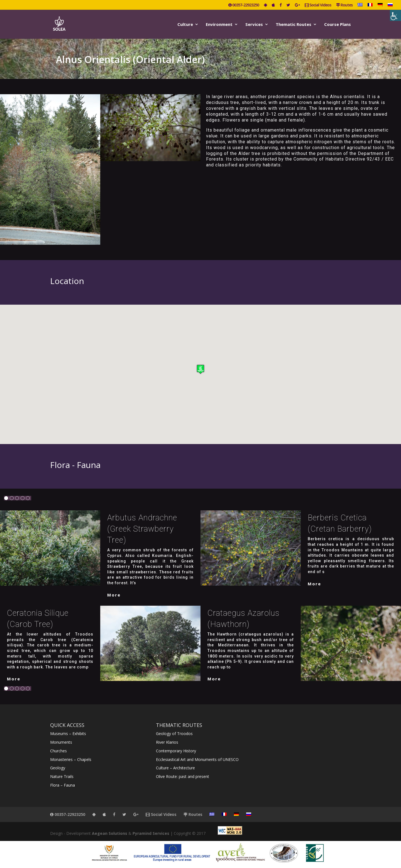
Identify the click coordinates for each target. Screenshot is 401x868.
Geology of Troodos (174, 734)
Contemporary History (176, 751)
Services (254, 25)
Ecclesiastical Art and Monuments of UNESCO (197, 759)
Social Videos (318, 5)
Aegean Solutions (110, 833)
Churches (58, 751)
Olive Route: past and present (183, 776)
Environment (219, 25)
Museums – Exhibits (68, 734)
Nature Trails (62, 776)
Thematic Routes (294, 25)
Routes (344, 5)
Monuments (61, 742)
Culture (185, 25)
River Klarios (167, 742)
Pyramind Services (151, 833)
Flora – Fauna (63, 785)
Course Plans (338, 25)
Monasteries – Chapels (71, 759)
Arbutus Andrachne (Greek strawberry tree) (142, 529)
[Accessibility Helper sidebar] (395, 15)
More (114, 595)
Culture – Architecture (175, 768)
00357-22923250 (244, 5)
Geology (58, 768)
